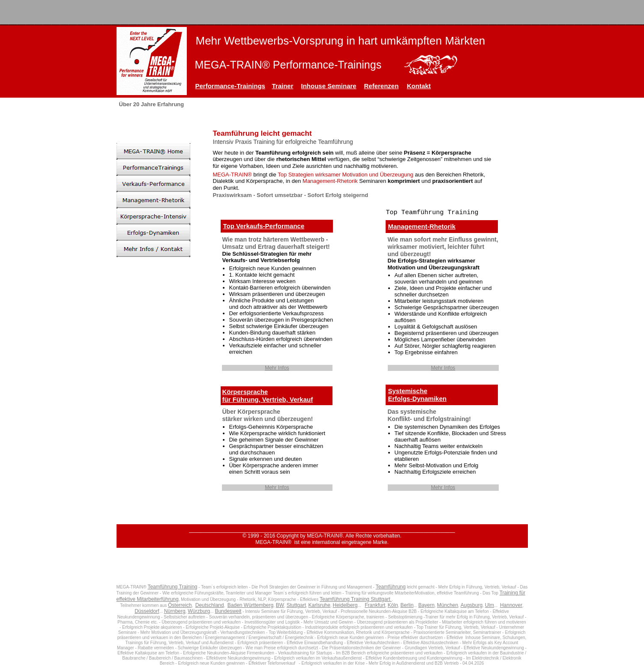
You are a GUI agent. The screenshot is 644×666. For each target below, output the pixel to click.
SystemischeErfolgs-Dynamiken (418, 395)
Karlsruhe (319, 605)
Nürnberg (175, 611)
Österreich (180, 605)
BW (280, 605)
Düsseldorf (147, 611)
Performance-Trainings (230, 86)
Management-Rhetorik (422, 226)
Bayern (426, 605)
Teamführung (391, 587)
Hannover (511, 605)
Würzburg (199, 611)
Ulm (490, 605)
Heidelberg (345, 605)
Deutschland (210, 605)
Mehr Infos (277, 368)
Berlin (407, 605)
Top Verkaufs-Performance (264, 226)
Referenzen (382, 86)
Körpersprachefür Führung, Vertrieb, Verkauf (268, 396)
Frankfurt (375, 605)
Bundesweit (228, 611)
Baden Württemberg (250, 605)
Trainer (283, 86)
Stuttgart (296, 605)
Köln (393, 605)
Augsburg (472, 605)
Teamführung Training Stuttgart (356, 599)
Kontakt (419, 86)
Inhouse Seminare (329, 86)
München (448, 605)
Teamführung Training (172, 587)
